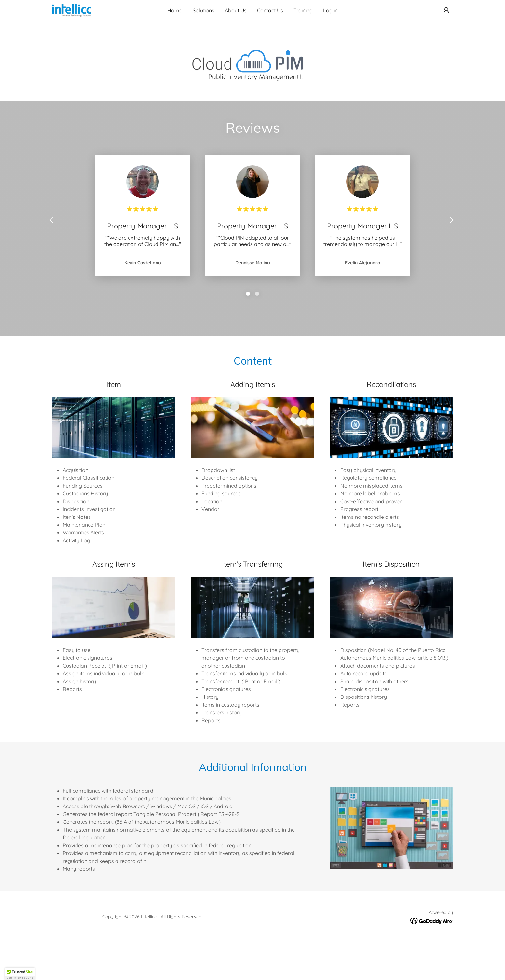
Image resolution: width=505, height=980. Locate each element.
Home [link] (175, 10)
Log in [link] (330, 10)
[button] (446, 10)
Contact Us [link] (270, 10)
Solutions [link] (204, 10)
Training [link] (303, 10)
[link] (72, 10)
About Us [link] (236, 10)
